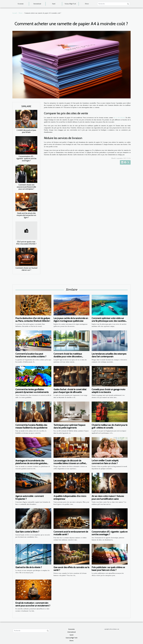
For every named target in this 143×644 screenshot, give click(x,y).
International (37, 4)
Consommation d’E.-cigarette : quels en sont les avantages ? (26, 158)
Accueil (15, 13)
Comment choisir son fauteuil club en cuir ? (26, 269)
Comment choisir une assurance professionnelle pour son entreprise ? (26, 187)
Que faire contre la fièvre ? (27, 532)
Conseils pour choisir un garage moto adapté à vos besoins (108, 391)
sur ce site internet (119, 118)
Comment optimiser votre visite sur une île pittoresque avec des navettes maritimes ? (109, 321)
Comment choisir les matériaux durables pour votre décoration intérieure (68, 357)
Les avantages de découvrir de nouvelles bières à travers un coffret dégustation (70, 463)
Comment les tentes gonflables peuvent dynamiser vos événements (32, 391)
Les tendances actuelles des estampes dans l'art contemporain (109, 355)
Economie (21, 4)
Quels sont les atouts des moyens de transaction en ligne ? (26, 215)
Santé (54, 4)
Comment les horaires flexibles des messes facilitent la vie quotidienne (31, 426)
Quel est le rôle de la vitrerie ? (29, 567)
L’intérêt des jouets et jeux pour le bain (26, 131)
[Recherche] (114, 4)
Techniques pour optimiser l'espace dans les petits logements (69, 426)
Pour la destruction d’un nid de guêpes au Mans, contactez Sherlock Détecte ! (33, 320)
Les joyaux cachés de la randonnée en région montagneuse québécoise (71, 320)
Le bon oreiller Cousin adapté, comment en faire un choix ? (105, 462)
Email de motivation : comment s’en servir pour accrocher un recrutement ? (33, 604)
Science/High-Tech (70, 4)
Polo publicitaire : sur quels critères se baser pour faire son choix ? (108, 569)
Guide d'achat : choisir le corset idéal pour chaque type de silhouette (70, 391)
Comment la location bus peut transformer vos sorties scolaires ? (31, 355)
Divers (87, 4)
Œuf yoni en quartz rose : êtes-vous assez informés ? (26, 243)
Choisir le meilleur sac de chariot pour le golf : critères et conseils (110, 426)
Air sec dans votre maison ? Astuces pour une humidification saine (108, 497)
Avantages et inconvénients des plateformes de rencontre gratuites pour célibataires (31, 463)
